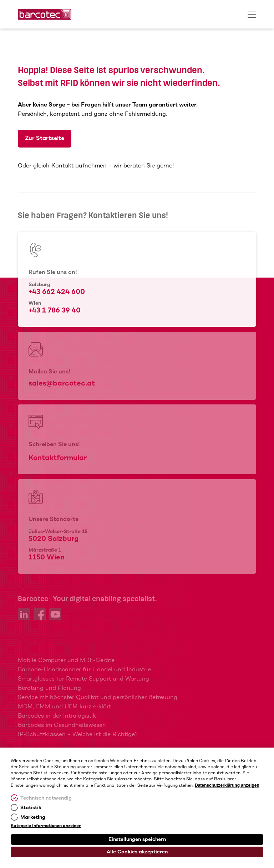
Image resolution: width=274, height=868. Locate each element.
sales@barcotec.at (62, 384)
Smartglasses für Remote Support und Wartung (83, 679)
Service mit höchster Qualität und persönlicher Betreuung (98, 697)
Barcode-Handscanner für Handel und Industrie (84, 670)
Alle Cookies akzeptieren (137, 852)
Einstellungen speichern (137, 839)
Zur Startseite (45, 138)
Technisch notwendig (46, 798)
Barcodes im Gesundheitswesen (62, 725)
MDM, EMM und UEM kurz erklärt (64, 707)
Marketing (33, 817)
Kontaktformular (58, 458)
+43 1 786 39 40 (55, 311)
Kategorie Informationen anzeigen (46, 826)
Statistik (31, 808)
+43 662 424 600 (57, 292)
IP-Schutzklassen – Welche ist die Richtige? (78, 735)
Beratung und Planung (49, 688)
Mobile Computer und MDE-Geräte (66, 660)
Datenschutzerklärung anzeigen (227, 785)
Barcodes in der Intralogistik (57, 716)
